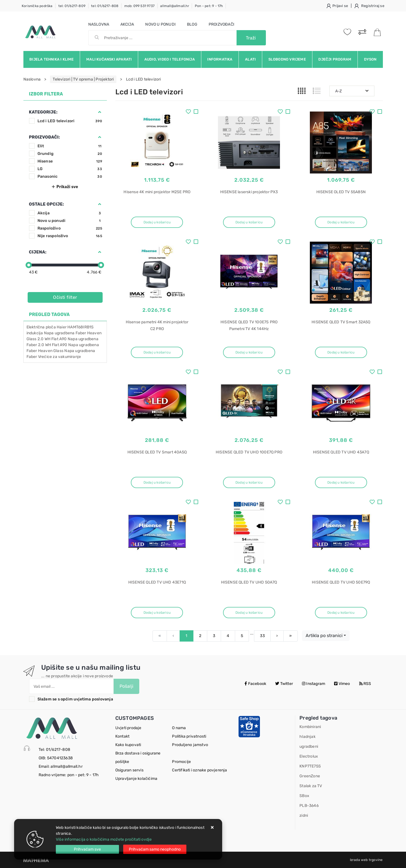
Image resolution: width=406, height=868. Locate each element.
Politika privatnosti (189, 736)
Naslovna (99, 24)
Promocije (181, 762)
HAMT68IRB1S (80, 327)
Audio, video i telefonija (170, 59)
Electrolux (309, 756)
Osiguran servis (129, 770)
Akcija (127, 24)
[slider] (29, 265)
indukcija (35, 333)
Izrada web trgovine (366, 860)
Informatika (220, 59)
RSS (365, 684)
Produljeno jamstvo (190, 745)
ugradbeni (309, 746)
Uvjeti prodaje (128, 728)
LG (70, 169)
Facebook (255, 684)
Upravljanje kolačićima (136, 779)
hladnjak (307, 737)
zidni (304, 815)
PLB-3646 (309, 806)
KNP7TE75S (310, 766)
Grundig (70, 154)
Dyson (370, 59)
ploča (51, 327)
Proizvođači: (45, 137)
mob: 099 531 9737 (139, 6)
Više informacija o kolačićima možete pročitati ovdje (104, 839)
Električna (36, 327)
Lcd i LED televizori (70, 121)
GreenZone (310, 776)
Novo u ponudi (160, 24)
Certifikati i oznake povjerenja (199, 770)
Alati (250, 59)
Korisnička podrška (37, 6)
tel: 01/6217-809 (72, 6)
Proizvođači (221, 24)
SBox (304, 796)
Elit (70, 146)
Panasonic (70, 176)
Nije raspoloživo (70, 236)
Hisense (70, 161)
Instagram (314, 684)
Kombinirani (310, 727)
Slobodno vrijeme (287, 59)
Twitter (284, 684)
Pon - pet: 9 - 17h (209, 6)
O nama (179, 728)
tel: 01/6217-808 (105, 6)
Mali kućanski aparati (109, 59)
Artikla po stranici (324, 636)
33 (262, 636)
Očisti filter (65, 297)
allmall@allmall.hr (175, 6)
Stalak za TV (311, 786)
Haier (62, 327)
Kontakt (122, 736)
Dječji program (335, 59)
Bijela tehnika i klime (51, 59)
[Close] (87, 849)
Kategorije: (43, 112)
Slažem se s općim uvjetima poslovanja (75, 699)
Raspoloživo (70, 228)
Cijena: (38, 252)
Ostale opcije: (47, 204)
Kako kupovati (128, 745)
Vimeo (342, 684)
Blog (192, 24)
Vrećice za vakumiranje (59, 357)
